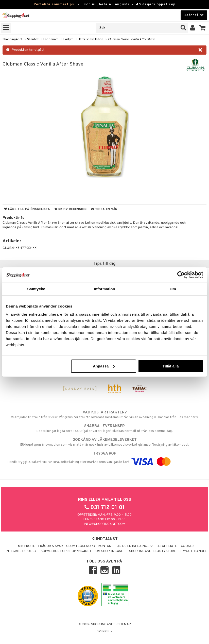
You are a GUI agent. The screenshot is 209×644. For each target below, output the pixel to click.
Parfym (68, 39)
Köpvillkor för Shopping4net (66, 551)
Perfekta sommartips (54, 4)
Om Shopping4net (110, 551)
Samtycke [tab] (36, 289)
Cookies (188, 546)
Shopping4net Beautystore (152, 551)
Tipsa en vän (104, 209)
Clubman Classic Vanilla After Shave (132, 39)
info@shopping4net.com (105, 524)
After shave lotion (91, 39)
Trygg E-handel (193, 551)
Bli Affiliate (167, 546)
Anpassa (104, 366)
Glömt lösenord (81, 546)
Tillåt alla (171, 366)
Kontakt (106, 546)
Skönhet (33, 39)
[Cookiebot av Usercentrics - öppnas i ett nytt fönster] (181, 275)
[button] (203, 28)
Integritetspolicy (21, 551)
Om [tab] (173, 289)
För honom (51, 39)
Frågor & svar (51, 546)
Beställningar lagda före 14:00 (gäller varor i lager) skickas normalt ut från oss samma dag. (104, 428)
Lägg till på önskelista (27, 209)
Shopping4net (12, 39)
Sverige (105, 632)
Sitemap (124, 624)
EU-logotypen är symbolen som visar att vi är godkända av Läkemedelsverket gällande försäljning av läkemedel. (104, 442)
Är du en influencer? (135, 546)
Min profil (27, 546)
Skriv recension (71, 209)
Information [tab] (104, 289)
